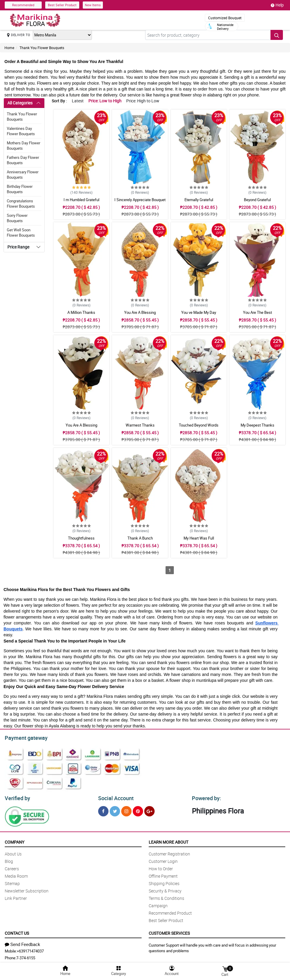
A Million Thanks (81, 312)
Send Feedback (22, 942)
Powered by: (205, 797)
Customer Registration (169, 852)
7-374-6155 (26, 956)
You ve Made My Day (199, 312)
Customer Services (169, 931)
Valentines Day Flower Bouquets (21, 131)
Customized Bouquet (225, 18)
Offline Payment (163, 874)
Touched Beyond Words (199, 425)
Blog (9, 859)
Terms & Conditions (166, 896)
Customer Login (163, 859)
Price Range (18, 247)
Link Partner (16, 896)
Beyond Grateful (257, 200)
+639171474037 (30, 949)
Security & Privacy (165, 889)
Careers (12, 867)
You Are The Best (257, 312)
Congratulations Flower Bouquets (21, 204)
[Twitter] (115, 809)
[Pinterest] (138, 809)
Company (14, 840)
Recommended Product (170, 911)
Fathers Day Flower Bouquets (23, 160)
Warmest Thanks (140, 425)
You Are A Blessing (140, 312)
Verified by (17, 797)
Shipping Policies (164, 882)
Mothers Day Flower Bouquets (24, 146)
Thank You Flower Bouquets (42, 48)
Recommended (23, 5)
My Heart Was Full (199, 538)
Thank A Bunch (140, 538)
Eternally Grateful (199, 200)
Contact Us (17, 931)
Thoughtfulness (81, 538)
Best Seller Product (62, 5)
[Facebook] (103, 809)
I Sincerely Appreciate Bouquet (140, 200)
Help (277, 5)
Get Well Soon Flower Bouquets (21, 233)
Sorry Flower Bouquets (17, 218)
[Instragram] (126, 809)
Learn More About (169, 840)
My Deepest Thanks (257, 425)
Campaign (158, 904)
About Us (13, 852)
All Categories (20, 103)
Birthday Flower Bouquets (20, 189)
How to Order (161, 867)
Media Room (16, 874)
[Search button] (277, 35)
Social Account (114, 797)
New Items (93, 5)
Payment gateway (24, 737)
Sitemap (12, 882)
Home (9, 48)
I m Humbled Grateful (81, 200)
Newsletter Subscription (27, 889)
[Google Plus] (149, 809)
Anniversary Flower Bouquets (23, 175)
